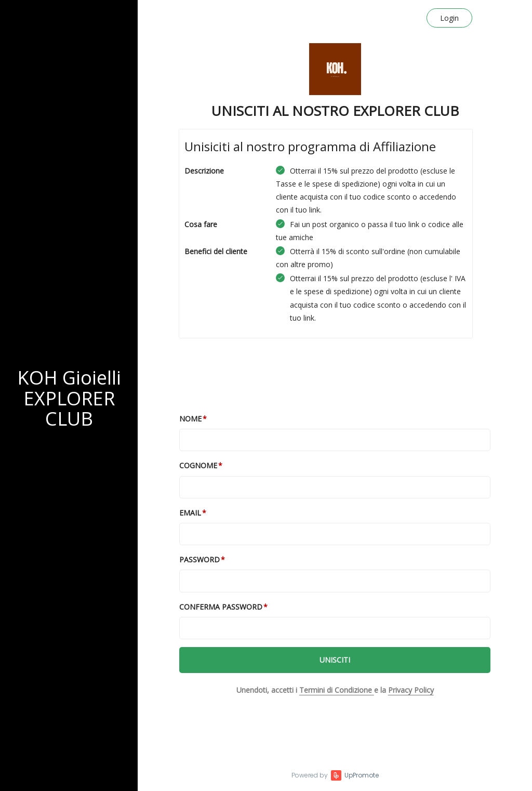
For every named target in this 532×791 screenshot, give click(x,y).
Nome (190, 419)
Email (190, 513)
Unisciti (335, 660)
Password (199, 559)
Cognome (198, 465)
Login (449, 18)
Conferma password (221, 607)
